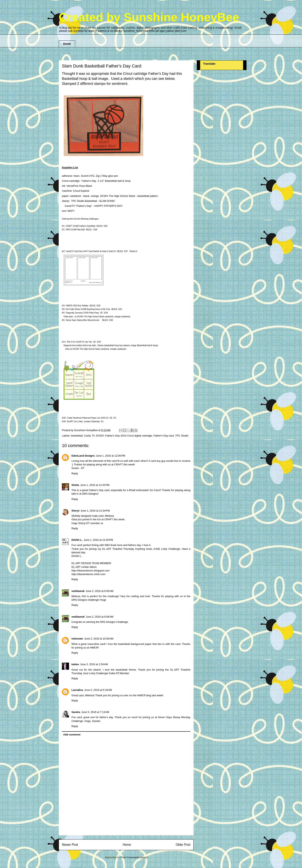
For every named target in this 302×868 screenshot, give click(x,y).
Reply (75, 473)
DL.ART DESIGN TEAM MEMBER (91, 563)
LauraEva (77, 690)
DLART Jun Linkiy (75, 421)
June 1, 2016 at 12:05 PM (111, 456)
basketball (77, 436)
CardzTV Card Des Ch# (91, 251)
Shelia (75, 485)
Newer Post (70, 845)
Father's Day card (164, 436)
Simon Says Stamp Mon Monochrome (82, 320)
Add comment (72, 735)
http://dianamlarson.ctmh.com (88, 574)
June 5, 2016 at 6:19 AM (98, 690)
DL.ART (76, 567)
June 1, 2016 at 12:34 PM (95, 511)
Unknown (77, 639)
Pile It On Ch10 (79, 342)
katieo (75, 664)
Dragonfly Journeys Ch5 (82, 313)
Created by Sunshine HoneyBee (149, 17)
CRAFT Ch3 (80, 226)
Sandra (76, 712)
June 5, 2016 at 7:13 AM (95, 712)
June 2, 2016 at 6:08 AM (100, 617)
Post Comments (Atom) (134, 857)
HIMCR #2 (77, 306)
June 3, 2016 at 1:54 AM (94, 664)
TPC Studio (182, 436)
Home (67, 44)
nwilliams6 (78, 591)
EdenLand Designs (83, 456)
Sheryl (75, 511)
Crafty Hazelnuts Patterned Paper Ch (88, 418)
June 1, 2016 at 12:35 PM (98, 540)
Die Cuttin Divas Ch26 (88, 309)
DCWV (100, 436)
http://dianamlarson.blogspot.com (91, 571)
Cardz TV (89, 436)
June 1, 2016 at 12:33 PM (95, 485)
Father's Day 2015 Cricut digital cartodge (129, 436)
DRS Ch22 (75, 230)
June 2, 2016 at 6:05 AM (100, 591)
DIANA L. (77, 540)
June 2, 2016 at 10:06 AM (99, 639)
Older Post (183, 845)
